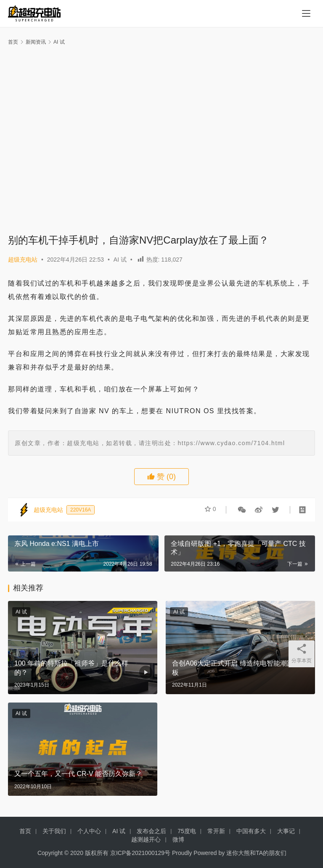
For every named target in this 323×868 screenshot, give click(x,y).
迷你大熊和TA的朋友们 (256, 853)
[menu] (306, 13)
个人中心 (89, 831)
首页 (13, 42)
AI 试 (120, 260)
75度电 (187, 831)
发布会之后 (151, 831)
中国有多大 (251, 831)
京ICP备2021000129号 (140, 853)
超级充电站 (23, 260)
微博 (178, 839)
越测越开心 (146, 839)
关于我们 (54, 831)
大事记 (286, 831)
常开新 (216, 831)
